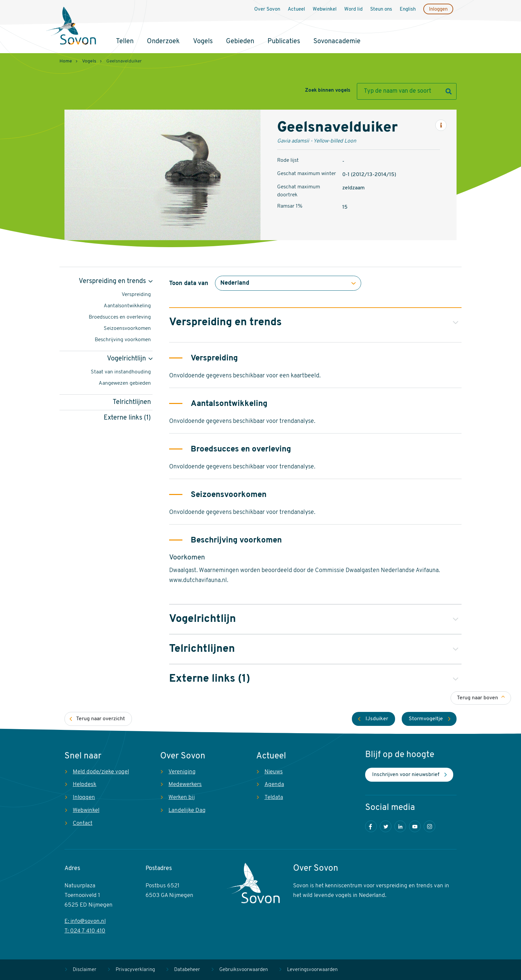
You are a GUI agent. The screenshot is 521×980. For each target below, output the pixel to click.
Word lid (353, 9)
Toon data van (189, 284)
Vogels (203, 42)
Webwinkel (325, 9)
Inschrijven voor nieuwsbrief (406, 775)
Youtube (415, 826)
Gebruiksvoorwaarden (244, 970)
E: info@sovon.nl (85, 921)
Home (66, 61)
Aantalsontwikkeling (127, 306)
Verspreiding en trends (112, 281)
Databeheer (187, 970)
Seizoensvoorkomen (127, 329)
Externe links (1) (127, 418)
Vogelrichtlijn (126, 359)
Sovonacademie (337, 42)
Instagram (429, 826)
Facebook (371, 826)
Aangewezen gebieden (125, 383)
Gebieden (240, 42)
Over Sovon (267, 9)
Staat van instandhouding (121, 372)
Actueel (296, 9)
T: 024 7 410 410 (85, 931)
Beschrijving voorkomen (123, 340)
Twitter (386, 826)
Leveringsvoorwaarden (312, 970)
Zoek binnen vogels (328, 91)
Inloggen (438, 9)
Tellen (125, 42)
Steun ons (381, 9)
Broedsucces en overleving (120, 317)
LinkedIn (400, 826)
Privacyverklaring (135, 970)
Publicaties (284, 42)
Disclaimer (85, 970)
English (408, 9)
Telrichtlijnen (132, 402)
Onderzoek (163, 42)
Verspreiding (136, 295)
